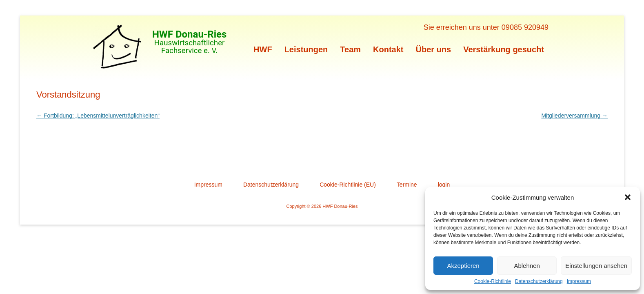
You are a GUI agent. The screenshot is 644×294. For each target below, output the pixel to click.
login (444, 185)
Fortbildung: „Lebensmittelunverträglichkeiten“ (98, 116)
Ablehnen (527, 266)
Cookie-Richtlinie (493, 281)
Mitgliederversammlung (574, 116)
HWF (263, 49)
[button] (628, 197)
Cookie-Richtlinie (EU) (348, 185)
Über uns (434, 49)
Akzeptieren (463, 266)
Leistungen (306, 49)
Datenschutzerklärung (539, 281)
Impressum (579, 281)
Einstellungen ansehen (596, 266)
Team (350, 49)
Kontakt (388, 49)
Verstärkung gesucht (504, 49)
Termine (407, 185)
